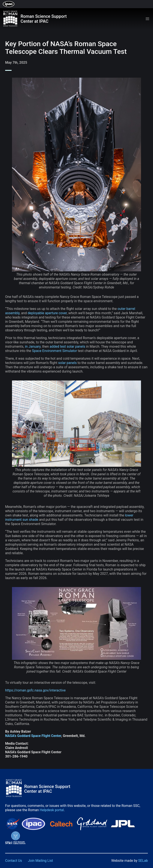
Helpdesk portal (52, 810)
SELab (143, 861)
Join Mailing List (41, 861)
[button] (147, 19)
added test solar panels (67, 346)
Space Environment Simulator (54, 351)
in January (33, 346)
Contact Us (14, 861)
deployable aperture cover (47, 313)
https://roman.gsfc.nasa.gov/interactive (35, 690)
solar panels (67, 363)
